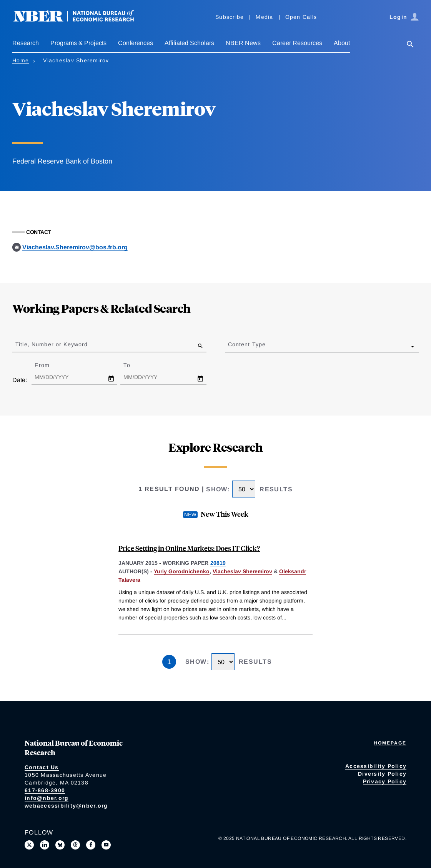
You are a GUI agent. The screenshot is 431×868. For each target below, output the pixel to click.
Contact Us (42, 767)
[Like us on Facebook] (91, 845)
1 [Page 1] (169, 662)
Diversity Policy (382, 774)
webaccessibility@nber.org (66, 806)
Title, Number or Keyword (52, 344)
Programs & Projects (78, 43)
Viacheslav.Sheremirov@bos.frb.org (75, 247)
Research (26, 43)
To (133, 365)
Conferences (136, 43)
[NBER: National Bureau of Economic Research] (80, 20)
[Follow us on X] (29, 845)
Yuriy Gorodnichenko (182, 571)
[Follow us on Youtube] (106, 845)
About (342, 43)
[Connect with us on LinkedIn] (45, 845)
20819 (218, 563)
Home (21, 60)
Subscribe (230, 17)
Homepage (390, 743)
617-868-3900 (45, 790)
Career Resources (297, 43)
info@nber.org (47, 798)
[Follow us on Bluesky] (60, 845)
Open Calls (301, 17)
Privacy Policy (385, 781)
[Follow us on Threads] (75, 845)
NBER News (243, 43)
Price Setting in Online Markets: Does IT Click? (189, 548)
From (49, 365)
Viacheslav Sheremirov (242, 571)
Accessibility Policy (376, 766)
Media (264, 17)
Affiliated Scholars (189, 43)
